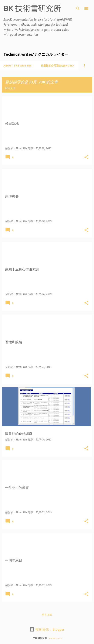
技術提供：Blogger (47, 629)
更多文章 (47, 615)
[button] (86, 157)
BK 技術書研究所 (32, 8)
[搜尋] (78, 8)
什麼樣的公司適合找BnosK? (57, 66)
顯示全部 (10, 88)
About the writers (17, 66)
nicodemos (55, 638)
